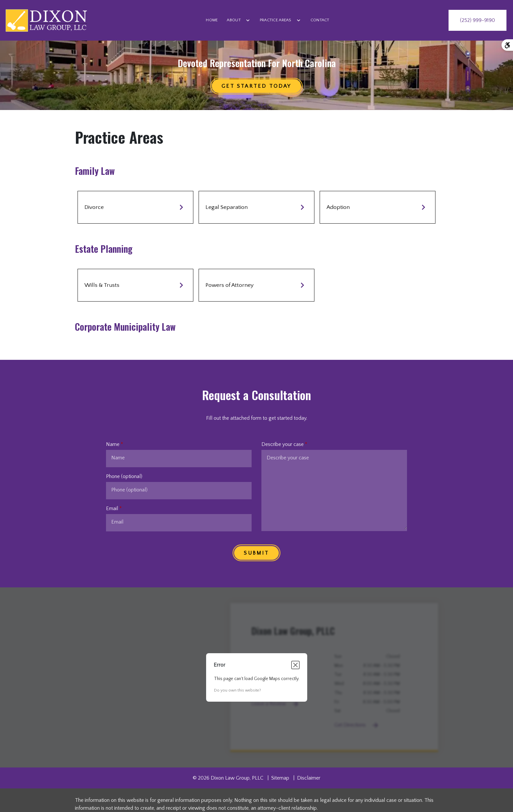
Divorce (135, 207)
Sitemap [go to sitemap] (280, 778)
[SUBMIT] (256, 553)
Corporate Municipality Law (125, 327)
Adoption (378, 207)
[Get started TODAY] (256, 86)
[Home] (212, 20)
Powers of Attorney (256, 285)
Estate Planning (104, 249)
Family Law (95, 171)
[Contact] (320, 20)
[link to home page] (46, 20)
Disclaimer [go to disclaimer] (309, 778)
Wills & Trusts (135, 285)
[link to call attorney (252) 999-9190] (478, 20)
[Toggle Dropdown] (248, 20)
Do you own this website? (238, 690)
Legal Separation (256, 207)
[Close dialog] (295, 665)
